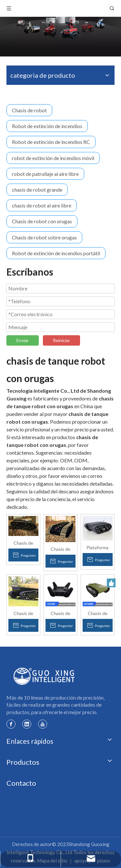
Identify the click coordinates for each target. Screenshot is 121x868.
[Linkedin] (27, 724)
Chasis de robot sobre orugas (44, 237)
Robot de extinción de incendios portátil (56, 253)
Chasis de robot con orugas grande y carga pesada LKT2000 (97, 613)
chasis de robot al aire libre (42, 205)
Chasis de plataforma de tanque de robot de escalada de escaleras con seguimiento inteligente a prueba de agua (60, 549)
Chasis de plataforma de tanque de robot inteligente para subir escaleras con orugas (23, 543)
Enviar (23, 340)
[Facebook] (11, 724)
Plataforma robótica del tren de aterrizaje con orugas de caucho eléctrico (97, 547)
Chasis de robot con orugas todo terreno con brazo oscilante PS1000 (60, 613)
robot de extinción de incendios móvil (53, 158)
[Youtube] (43, 724)
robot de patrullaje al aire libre (45, 174)
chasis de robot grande (37, 190)
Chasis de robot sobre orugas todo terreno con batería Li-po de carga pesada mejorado (23, 613)
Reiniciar (61, 340)
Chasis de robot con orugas (42, 221)
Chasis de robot (29, 110)
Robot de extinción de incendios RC (51, 142)
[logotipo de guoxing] (44, 676)
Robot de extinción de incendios (47, 126)
